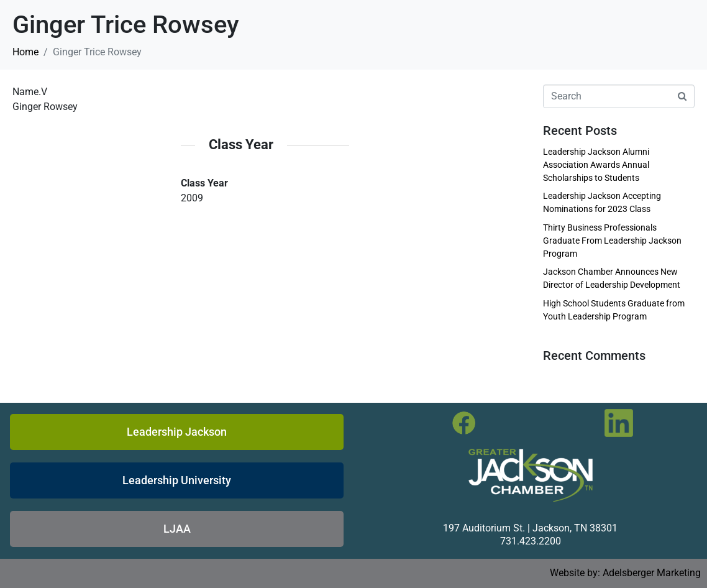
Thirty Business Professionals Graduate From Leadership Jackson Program (612, 241)
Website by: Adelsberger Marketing (625, 573)
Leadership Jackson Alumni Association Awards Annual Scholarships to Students (596, 165)
